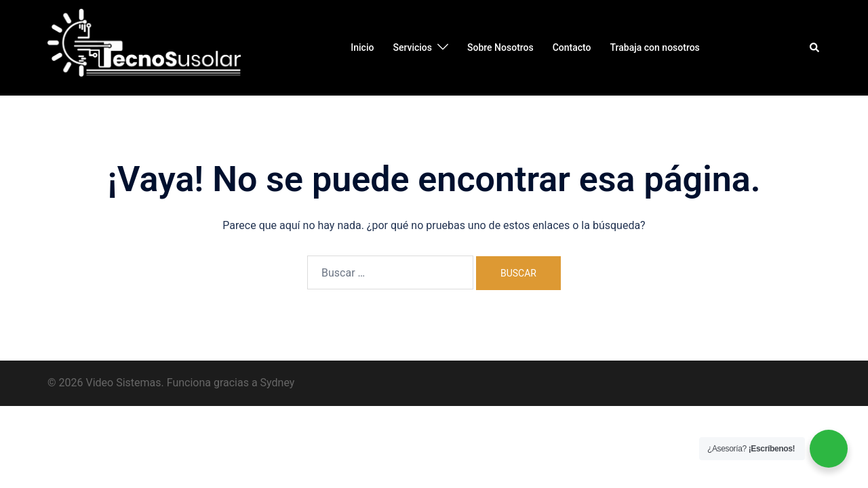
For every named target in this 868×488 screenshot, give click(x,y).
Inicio (362, 47)
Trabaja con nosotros (655, 47)
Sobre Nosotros (500, 47)
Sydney (278, 383)
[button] (815, 47)
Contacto (572, 47)
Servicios (412, 47)
